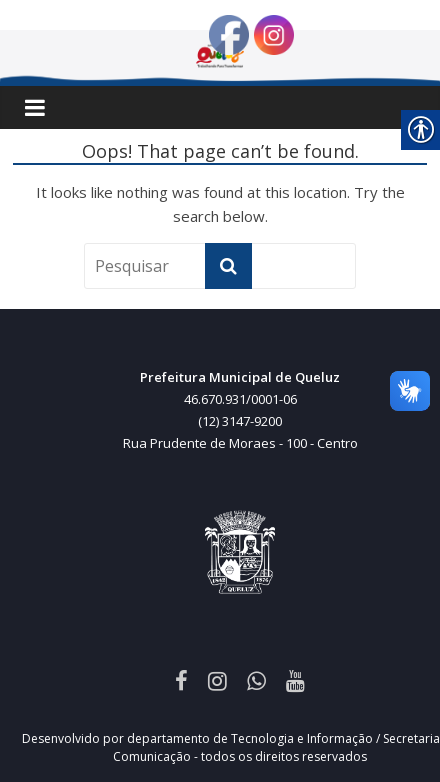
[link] (181, 680)
